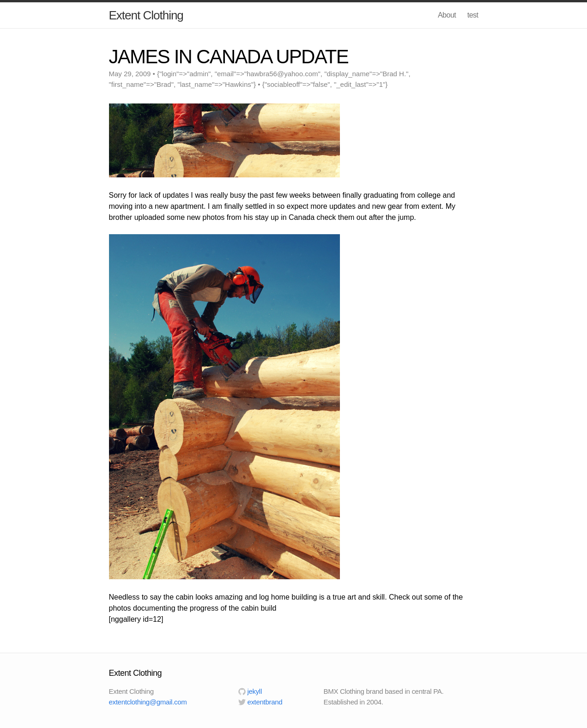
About (447, 15)
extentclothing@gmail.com (148, 702)
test (473, 15)
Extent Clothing (146, 15)
